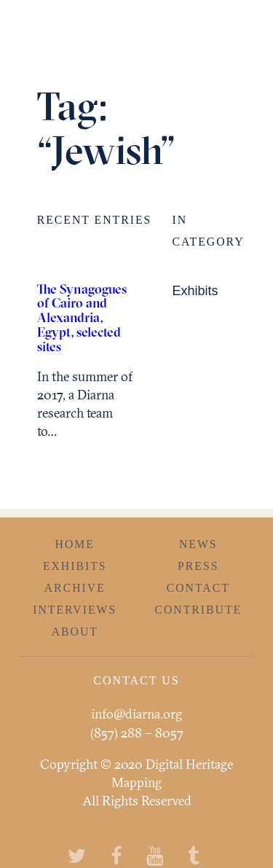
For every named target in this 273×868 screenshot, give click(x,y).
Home (75, 544)
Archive (75, 588)
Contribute (198, 610)
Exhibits (195, 291)
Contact (198, 588)
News (198, 544)
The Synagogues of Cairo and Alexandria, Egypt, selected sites (82, 318)
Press (198, 566)
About (75, 632)
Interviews (75, 610)
